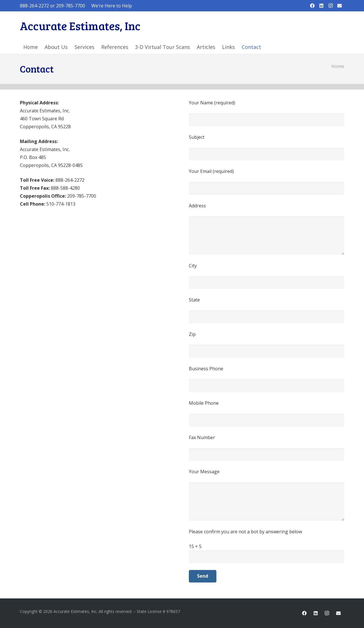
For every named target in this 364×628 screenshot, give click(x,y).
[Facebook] (312, 6)
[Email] (340, 6)
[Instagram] (330, 6)
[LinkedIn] (321, 6)
